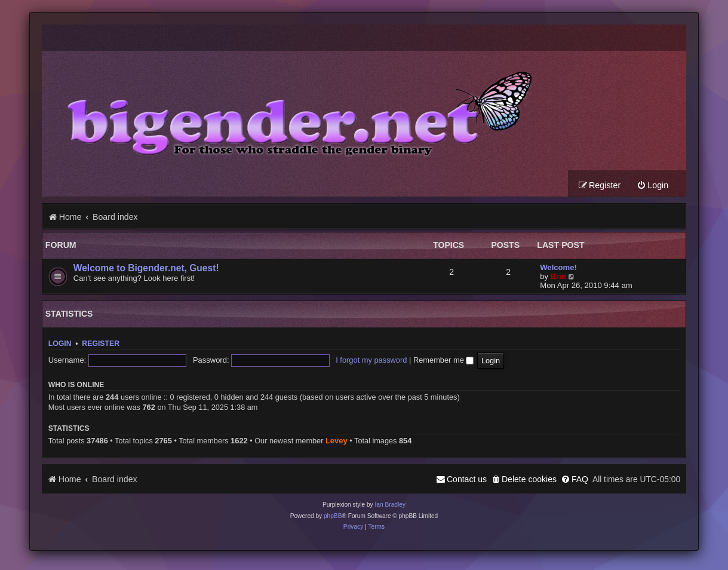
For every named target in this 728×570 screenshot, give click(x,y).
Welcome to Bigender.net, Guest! (146, 268)
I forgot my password (371, 360)
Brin (558, 276)
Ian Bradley (390, 505)
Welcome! (558, 267)
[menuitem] (652, 186)
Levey (337, 441)
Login (60, 344)
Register (101, 344)
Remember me (444, 360)
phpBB (333, 516)
